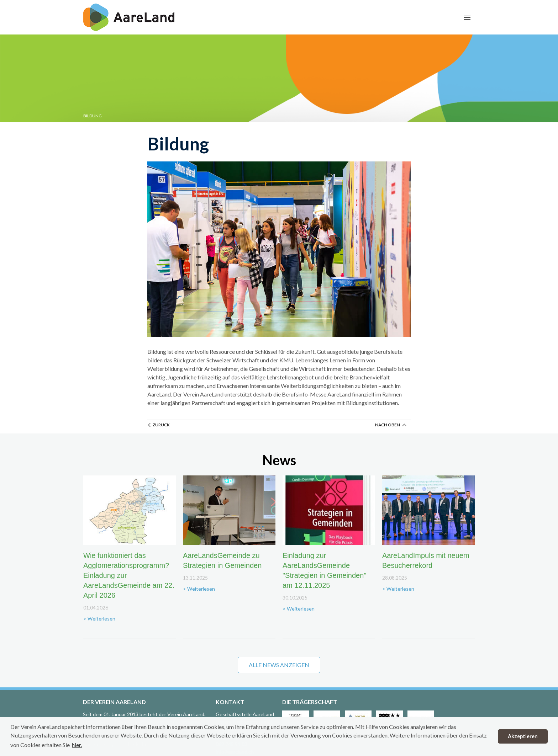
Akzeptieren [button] (523, 736)
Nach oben (388, 425)
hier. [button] (77, 745)
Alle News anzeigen (279, 665)
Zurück (161, 425)
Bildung (93, 116)
